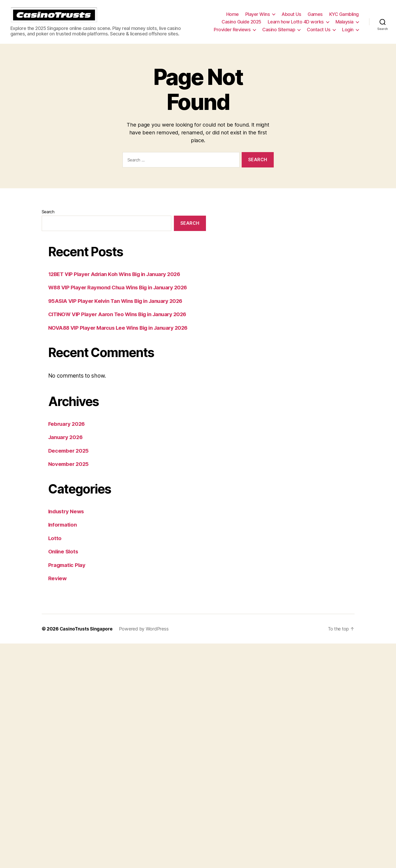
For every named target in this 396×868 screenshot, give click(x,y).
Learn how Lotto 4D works (296, 26)
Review (58, 586)
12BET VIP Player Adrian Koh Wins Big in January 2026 (118, 282)
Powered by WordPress (146, 637)
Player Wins (258, 18)
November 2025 (69, 472)
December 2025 (69, 458)
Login (348, 33)
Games (315, 18)
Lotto (55, 546)
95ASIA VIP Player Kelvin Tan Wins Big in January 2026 (118, 309)
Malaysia (345, 26)
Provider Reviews (232, 33)
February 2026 (68, 432)
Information (63, 532)
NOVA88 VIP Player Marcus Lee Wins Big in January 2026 (121, 336)
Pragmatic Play (68, 573)
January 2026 (66, 445)
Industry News (67, 519)
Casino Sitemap (279, 33)
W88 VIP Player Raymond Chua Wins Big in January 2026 (121, 295)
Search (48, 220)
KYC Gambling (344, 18)
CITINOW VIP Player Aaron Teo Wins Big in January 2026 (120, 322)
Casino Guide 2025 (241, 26)
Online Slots (64, 559)
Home (233, 18)
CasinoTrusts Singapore (87, 637)
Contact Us (319, 33)
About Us (291, 18)
